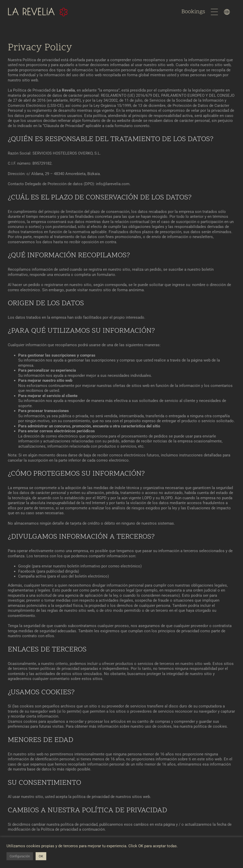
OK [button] (41, 856)
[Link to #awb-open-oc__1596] (214, 12)
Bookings (194, 12)
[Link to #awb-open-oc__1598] (227, 12)
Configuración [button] (20, 856)
